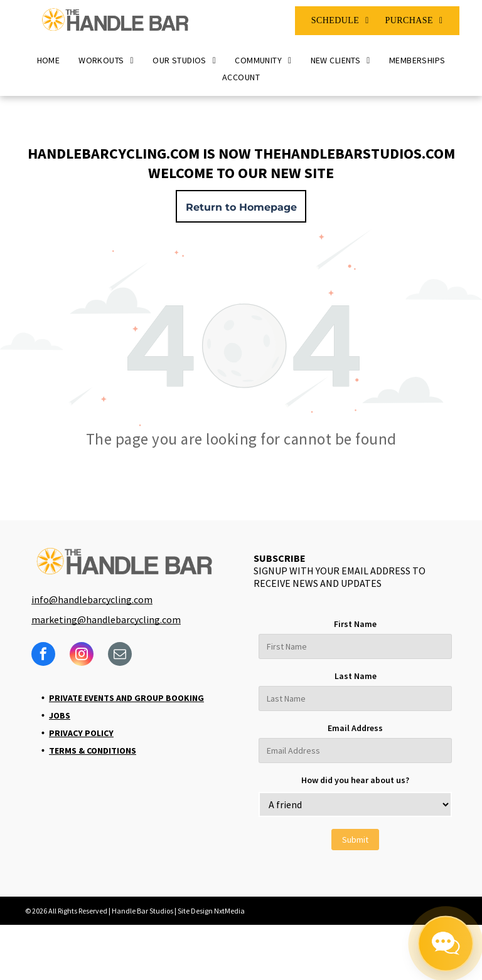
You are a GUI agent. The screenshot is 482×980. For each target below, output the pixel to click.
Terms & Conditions (93, 751)
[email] (120, 656)
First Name (355, 624)
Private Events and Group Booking (126, 698)
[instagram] (82, 656)
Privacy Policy (81, 733)
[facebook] (43, 656)
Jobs (60, 715)
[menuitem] (340, 21)
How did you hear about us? (355, 780)
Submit (355, 840)
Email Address (355, 728)
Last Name (356, 676)
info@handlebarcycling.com (92, 599)
